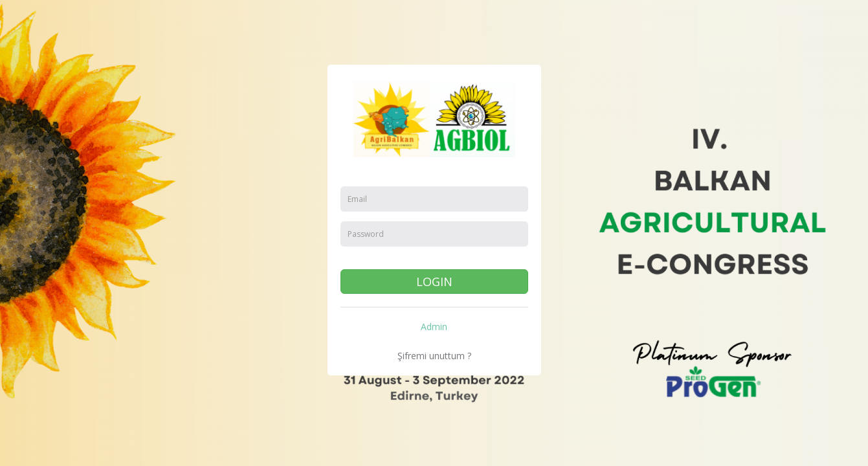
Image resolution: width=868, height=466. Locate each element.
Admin (434, 327)
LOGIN (434, 282)
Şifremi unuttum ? (434, 356)
